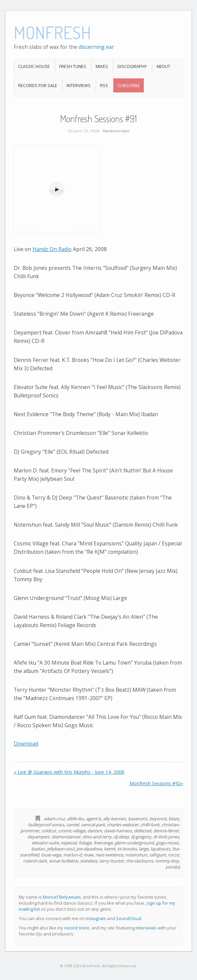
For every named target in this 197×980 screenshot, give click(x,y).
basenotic (138, 819)
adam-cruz (54, 819)
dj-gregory (141, 837)
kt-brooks (127, 849)
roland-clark (35, 861)
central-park (93, 825)
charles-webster (123, 825)
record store (77, 928)
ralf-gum (158, 855)
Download (26, 744)
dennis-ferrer (166, 831)
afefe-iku (75, 819)
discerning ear (96, 47)
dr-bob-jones (166, 837)
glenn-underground (134, 843)
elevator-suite (45, 843)
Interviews (79, 85)
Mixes (102, 66)
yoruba (173, 867)
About (163, 66)
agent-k (93, 819)
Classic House (34, 66)
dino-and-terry (97, 837)
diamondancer (66, 837)
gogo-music (167, 843)
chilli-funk (150, 825)
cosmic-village (72, 831)
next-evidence (109, 855)
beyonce (158, 819)
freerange (103, 843)
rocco (173, 855)
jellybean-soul (61, 849)
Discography (132, 66)
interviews (146, 928)
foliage (85, 843)
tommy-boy (167, 861)
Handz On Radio (52, 249)
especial (69, 843)
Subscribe (129, 85)
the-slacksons (140, 861)
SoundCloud (129, 918)
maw (88, 855)
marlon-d (72, 855)
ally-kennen (115, 819)
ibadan (38, 849)
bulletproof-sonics (46, 825)
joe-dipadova (89, 849)
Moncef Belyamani (62, 897)
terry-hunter (112, 861)
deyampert (38, 837)
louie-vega (51, 855)
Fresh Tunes (73, 66)
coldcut (49, 831)
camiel (73, 825)
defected (142, 831)
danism (95, 831)
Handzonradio (116, 131)
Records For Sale (38, 85)
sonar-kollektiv (63, 861)
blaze (174, 819)
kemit (110, 849)
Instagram (96, 918)
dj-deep (121, 837)
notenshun (136, 855)
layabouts (160, 849)
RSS (104, 85)
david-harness (118, 831)
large (144, 849)
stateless (89, 861)
